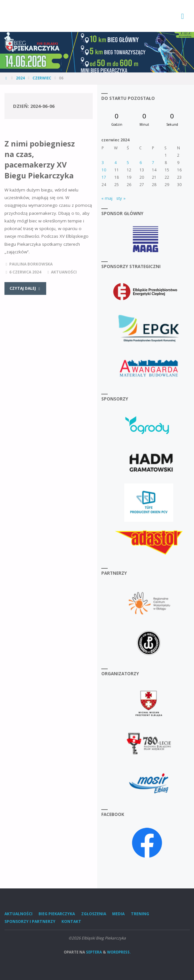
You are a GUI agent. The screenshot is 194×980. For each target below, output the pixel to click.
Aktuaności (64, 272)
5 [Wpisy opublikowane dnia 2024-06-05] (128, 163)
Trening (140, 914)
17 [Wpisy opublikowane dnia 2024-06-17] (104, 177)
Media (118, 914)
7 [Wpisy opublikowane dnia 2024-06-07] (153, 163)
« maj (107, 198)
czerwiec (42, 78)
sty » (121, 198)
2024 (20, 78)
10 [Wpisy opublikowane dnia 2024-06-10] (104, 170)
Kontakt (71, 921)
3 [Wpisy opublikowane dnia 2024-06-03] (103, 163)
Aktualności (18, 914)
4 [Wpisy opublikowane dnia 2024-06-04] (115, 163)
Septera (93, 952)
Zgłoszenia (94, 914)
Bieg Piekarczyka (57, 914)
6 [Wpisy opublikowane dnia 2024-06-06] (141, 163)
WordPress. (119, 952)
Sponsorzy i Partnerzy (30, 921)
